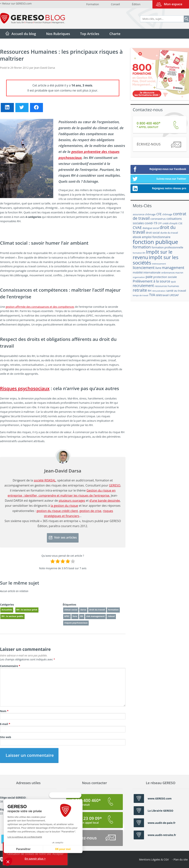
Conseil (115, 4)
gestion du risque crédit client (57, 511)
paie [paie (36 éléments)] (149, 277)
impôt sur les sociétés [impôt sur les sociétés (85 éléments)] (156, 260)
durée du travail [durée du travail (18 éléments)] (169, 233)
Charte (115, 34)
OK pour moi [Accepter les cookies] (62, 849)
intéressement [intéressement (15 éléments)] (159, 264)
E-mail (5, 724)
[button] (8, 862)
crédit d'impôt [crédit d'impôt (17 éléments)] (170, 223)
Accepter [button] (58, 854)
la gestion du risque (64, 506)
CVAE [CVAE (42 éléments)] (137, 228)
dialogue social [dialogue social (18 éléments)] (151, 228)
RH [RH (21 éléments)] (150, 291)
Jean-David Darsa (45, 68)
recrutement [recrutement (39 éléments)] (143, 286)
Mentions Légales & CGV (154, 859)
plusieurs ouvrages (72, 501)
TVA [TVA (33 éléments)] (152, 295)
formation (113, 610)
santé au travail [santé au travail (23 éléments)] (176, 291)
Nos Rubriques (58, 34)
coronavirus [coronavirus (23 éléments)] (158, 219)
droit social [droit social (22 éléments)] (153, 233)
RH (82, 616)
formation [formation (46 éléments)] (142, 247)
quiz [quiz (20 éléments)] (173, 282)
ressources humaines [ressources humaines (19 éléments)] (167, 286)
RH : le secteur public (12, 616)
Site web (6, 737)
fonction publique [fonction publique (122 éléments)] (155, 242)
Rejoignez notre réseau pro (159, 189)
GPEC (67, 616)
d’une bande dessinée (105, 501)
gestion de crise (90, 511)
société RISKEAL (45, 480)
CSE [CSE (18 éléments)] (180, 223)
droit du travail (97, 610)
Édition (136, 4)
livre (75, 616)
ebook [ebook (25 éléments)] (137, 237)
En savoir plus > (35, 858)
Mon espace (173, 4)
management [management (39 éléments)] (173, 268)
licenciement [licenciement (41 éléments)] (144, 268)
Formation (93, 4)
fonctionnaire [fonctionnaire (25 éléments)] (161, 237)
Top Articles (90, 34)
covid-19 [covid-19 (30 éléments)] (151, 223)
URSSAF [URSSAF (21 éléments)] (174, 295)
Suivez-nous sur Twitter (159, 179)
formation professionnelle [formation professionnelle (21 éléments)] (167, 247)
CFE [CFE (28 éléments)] (159, 214)
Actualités (7, 610)
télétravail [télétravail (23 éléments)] (162, 295)
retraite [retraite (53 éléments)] (140, 290)
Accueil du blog (24, 34)
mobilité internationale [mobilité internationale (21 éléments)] (147, 272)
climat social (71, 610)
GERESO (115, 485)
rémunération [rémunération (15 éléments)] (159, 291)
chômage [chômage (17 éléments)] (167, 214)
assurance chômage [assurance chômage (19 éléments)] (144, 214)
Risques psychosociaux (25, 388)
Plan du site (181, 859)
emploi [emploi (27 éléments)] (147, 237)
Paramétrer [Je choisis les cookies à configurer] (23, 849)
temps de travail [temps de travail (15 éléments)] (141, 295)
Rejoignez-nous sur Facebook (159, 169)
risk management (96, 616)
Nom (4, 711)
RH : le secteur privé (27, 610)
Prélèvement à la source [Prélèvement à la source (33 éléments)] (151, 281)
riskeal (111, 616)
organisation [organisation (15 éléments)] (139, 277)
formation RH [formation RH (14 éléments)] (139, 253)
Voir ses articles (63, 537)
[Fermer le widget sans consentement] (65, 802)
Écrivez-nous (159, 145)
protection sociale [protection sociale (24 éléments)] (165, 277)
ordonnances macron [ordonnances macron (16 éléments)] (172, 273)
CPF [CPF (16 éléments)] (160, 223)
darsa (83, 610)
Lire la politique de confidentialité (24, 837)
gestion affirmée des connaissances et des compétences (40, 307)
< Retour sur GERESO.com (16, 3)
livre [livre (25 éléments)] (158, 268)
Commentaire (10, 666)
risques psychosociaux (76, 623)
